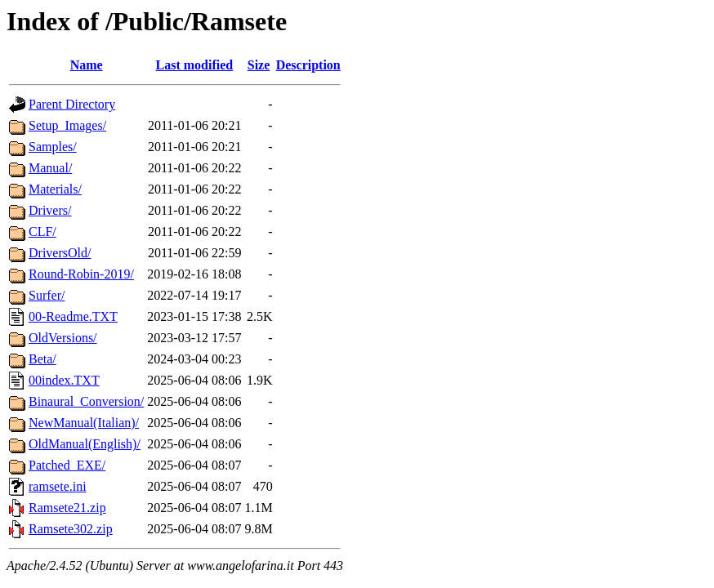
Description (308, 65)
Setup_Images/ (67, 125)
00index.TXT (64, 380)
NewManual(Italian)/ (84, 423)
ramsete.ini (58, 486)
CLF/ (42, 232)
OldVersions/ (63, 338)
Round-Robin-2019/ (81, 274)
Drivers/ (50, 210)
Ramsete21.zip (67, 508)
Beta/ (42, 359)
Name (87, 65)
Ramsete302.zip (71, 529)
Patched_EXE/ (67, 465)
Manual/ (50, 168)
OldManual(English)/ (85, 444)
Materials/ (55, 189)
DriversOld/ (60, 253)
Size (259, 65)
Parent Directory (72, 104)
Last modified (195, 65)
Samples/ (53, 147)
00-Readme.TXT (73, 316)
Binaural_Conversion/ (86, 401)
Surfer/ (47, 295)
